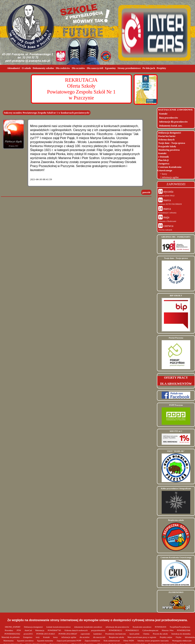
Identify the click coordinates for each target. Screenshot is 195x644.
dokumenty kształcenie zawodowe (88, 627)
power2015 (28, 634)
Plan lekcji (163, 160)
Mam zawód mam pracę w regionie (142, 637)
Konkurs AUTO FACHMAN (170, 204)
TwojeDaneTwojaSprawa (180, 627)
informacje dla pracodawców (118, 627)
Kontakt (163, 114)
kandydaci (98, 634)
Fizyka (179, 637)
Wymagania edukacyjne (182, 641)
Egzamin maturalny (45, 641)
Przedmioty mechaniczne (116, 634)
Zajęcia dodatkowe (93, 641)
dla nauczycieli (99, 637)
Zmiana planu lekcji (166, 196)
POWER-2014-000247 (68, 634)
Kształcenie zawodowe (142, 627)
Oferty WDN (129, 641)
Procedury (9, 630)
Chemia (146, 634)
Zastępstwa (164, 164)
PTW (19, 630)
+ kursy (164, 174)
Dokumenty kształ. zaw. (171, 126)
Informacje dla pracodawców (173, 122)
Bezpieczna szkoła (117, 637)
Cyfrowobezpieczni (151, 630)
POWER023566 (184, 630)
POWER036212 (116, 630)
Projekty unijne (166, 637)
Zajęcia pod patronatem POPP (69, 641)
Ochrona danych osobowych (76, 630)
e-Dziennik (163, 157)
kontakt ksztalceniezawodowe (59, 627)
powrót (146, 192)
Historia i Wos (168, 630)
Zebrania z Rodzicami (167, 221)
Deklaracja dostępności (170, 133)
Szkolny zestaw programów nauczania (153, 641)
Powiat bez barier (167, 136)
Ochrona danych (166, 140)
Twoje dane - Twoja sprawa (172, 143)
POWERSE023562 (13, 634)
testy (38, 637)
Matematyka (9, 641)
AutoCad (28, 630)
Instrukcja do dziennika (181, 634)
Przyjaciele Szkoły (167, 146)
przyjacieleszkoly (99, 630)
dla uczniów (85, 637)
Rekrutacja (40, 630)
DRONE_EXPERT (13, 627)
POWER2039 (161, 627)
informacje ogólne (69, 637)
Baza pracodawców (169, 118)
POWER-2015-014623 (46, 634)
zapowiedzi (86, 634)
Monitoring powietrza (169, 150)
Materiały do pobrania (11, 637)
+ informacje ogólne (169, 177)
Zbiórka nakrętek (165, 230)
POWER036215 (133, 630)
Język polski (135, 634)
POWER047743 (55, 630)
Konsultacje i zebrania (167, 213)
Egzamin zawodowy (26, 641)
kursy (56, 637)
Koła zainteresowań (112, 641)
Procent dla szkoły (161, 634)
